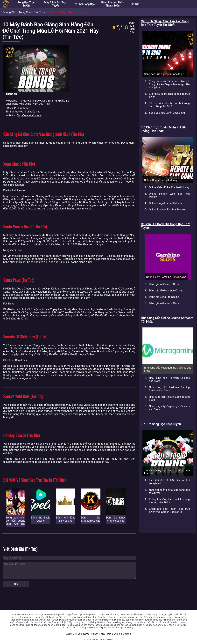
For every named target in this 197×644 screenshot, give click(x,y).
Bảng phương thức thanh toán (113, 4)
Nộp (16, 584)
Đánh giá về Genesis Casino (165, 284)
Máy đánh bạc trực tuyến (55, 4)
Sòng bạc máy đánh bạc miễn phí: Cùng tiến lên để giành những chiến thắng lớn (169, 84)
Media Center (114, 634)
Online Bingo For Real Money (166, 203)
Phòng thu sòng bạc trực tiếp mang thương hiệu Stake (169, 501)
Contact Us (83, 634)
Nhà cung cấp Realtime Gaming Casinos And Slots (169, 389)
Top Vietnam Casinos (29, 115)
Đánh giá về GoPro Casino (164, 297)
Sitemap (127, 634)
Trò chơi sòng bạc (84, 4)
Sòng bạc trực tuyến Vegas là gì (167, 113)
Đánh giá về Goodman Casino (166, 291)
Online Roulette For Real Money (167, 210)
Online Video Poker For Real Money (169, 187)
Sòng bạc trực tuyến (26, 4)
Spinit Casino (33, 112)
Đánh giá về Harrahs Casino (165, 303)
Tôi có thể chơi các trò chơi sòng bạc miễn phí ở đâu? (169, 105)
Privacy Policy (98, 634)
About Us (71, 634)
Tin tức (135, 4)
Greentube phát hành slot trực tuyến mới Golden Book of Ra (169, 510)
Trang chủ (25, 12)
